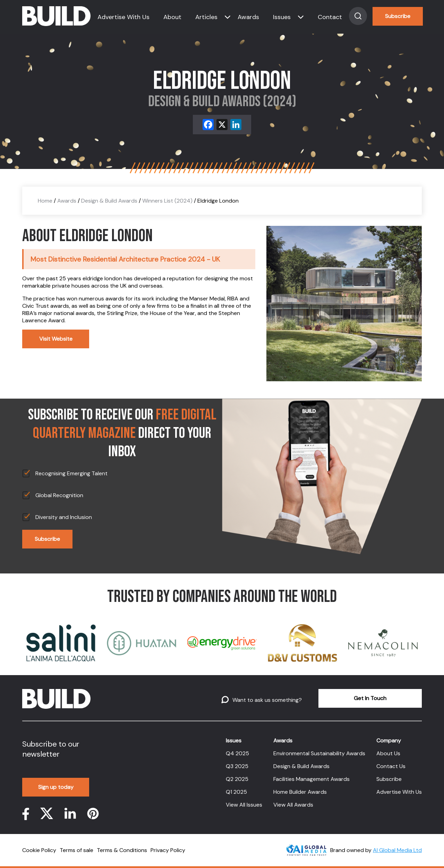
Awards (248, 17)
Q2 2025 (237, 779)
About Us (388, 753)
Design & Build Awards (109, 201)
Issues (282, 17)
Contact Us (391, 766)
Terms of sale (76, 850)
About (172, 17)
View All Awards (293, 805)
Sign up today (56, 787)
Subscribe (398, 16)
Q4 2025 (237, 753)
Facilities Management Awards (311, 779)
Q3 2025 (237, 766)
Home (45, 201)
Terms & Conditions (122, 850)
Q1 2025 (236, 792)
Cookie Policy (39, 850)
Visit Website (56, 339)
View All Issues (244, 805)
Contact (330, 17)
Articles (206, 17)
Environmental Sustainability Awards (319, 753)
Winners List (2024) (167, 201)
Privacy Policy (168, 850)
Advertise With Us (123, 17)
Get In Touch (370, 698)
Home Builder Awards (300, 792)
